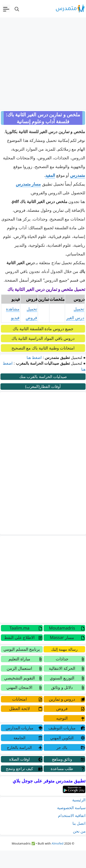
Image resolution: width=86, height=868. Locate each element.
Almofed (57, 843)
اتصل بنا (79, 823)
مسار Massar (62, 637)
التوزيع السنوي (62, 678)
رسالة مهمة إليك (64, 649)
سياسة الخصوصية (71, 808)
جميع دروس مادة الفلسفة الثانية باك (43, 329)
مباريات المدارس (19, 728)
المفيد (50, 175)
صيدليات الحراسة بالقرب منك (43, 377)
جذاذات (62, 659)
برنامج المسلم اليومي (22, 649)
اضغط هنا (34, 357)
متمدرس (78, 175)
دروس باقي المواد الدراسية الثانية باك (43, 338)
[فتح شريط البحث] (17, 9)
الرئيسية (79, 800)
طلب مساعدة (62, 769)
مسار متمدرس (28, 184)
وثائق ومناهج (62, 759)
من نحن (79, 831)
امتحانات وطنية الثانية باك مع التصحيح (43, 348)
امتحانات (19, 699)
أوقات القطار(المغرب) (43, 386)
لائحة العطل (19, 708)
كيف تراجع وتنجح (19, 769)
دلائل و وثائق (62, 687)
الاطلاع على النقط (19, 637)
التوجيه (62, 718)
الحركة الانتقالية (62, 668)
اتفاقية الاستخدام (72, 815)
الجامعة (19, 738)
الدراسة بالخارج (19, 747)
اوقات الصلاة (19, 759)
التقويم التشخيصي (19, 678)
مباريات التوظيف (62, 728)
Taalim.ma (19, 628)
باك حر (62, 747)
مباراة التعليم (19, 659)
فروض (62, 708)
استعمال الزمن (19, 668)
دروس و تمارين (62, 699)
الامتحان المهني (19, 687)
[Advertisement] (43, 63)
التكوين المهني (62, 738)
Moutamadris (62, 628)
